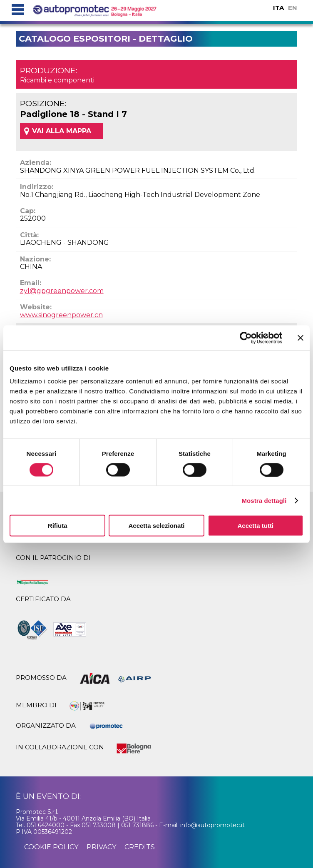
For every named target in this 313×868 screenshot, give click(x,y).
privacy (101, 847)
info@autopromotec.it (212, 825)
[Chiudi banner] (301, 338)
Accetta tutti (255, 526)
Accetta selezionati (156, 526)
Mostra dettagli (264, 500)
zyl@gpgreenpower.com (62, 291)
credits (140, 847)
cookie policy (51, 847)
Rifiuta (58, 526)
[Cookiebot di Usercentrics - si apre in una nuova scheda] (246, 338)
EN (293, 8)
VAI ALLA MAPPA (62, 131)
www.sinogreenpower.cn (61, 315)
